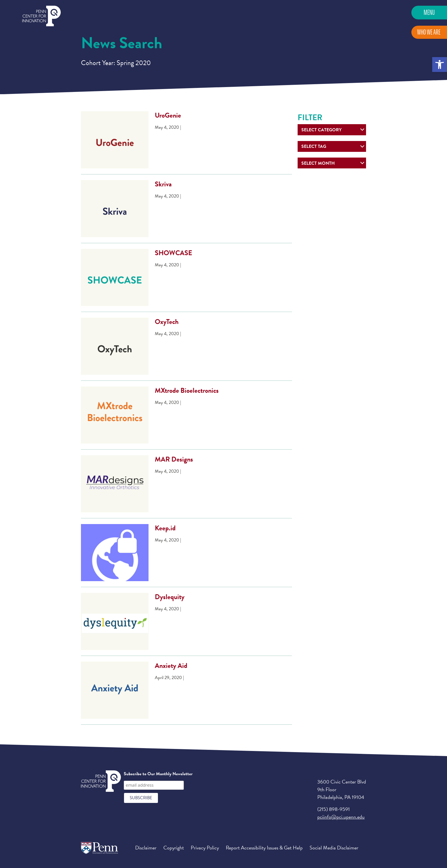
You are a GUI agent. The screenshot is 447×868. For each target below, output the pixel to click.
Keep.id (165, 528)
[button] (440, 65)
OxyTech (167, 322)
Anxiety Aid (171, 666)
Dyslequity (170, 597)
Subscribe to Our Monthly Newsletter (158, 774)
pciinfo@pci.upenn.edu (341, 817)
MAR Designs (174, 459)
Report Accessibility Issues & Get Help (264, 848)
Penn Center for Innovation (41, 16)
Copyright (174, 848)
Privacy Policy (205, 848)
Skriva (163, 184)
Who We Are (429, 32)
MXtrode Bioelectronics (187, 390)
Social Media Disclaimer (334, 848)
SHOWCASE (173, 253)
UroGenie (168, 115)
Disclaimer (146, 848)
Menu (429, 12)
